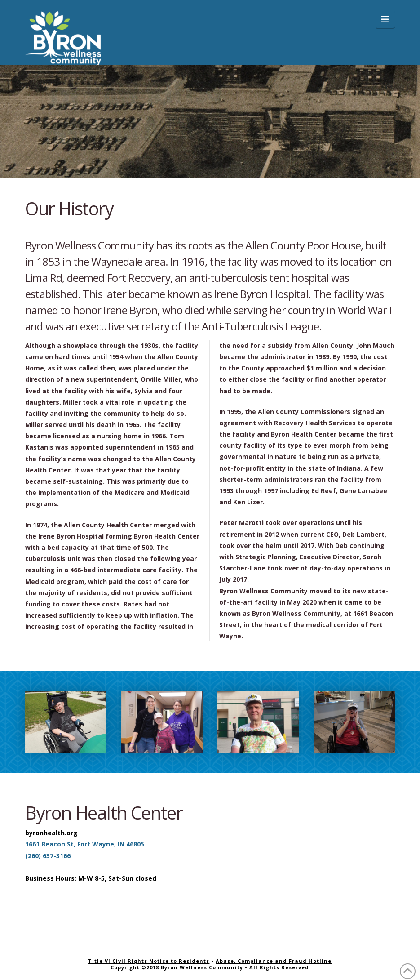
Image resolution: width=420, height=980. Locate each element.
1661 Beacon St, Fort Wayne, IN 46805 (85, 844)
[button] (385, 19)
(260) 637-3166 (48, 856)
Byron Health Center (104, 813)
